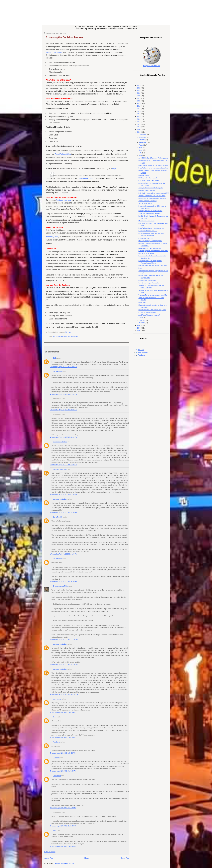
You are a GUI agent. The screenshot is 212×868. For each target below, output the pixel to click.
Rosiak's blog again (64, 200)
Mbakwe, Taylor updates (147, 190)
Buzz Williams (58, 337)
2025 (139, 88)
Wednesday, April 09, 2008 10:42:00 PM (64, 665)
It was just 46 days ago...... (148, 231)
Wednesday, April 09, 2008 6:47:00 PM (64, 494)
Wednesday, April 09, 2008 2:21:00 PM (64, 367)
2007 (139, 325)
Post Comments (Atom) (65, 863)
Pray (140, 268)
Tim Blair (141, 350)
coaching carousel (71, 337)
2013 (139, 119)
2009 (139, 129)
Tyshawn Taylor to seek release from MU (153, 295)
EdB (54, 358)
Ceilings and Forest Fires (147, 280)
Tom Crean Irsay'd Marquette (149, 283)
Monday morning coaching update (150, 241)
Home (87, 858)
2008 (139, 132)
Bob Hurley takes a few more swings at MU (154, 193)
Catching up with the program (149, 180)
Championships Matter (61, 586)
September (143, 142)
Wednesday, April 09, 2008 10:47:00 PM (64, 694)
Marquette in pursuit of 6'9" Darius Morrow (153, 165)
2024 (139, 90)
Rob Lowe (56, 742)
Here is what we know (146, 253)
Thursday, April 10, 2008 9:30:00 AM (63, 712)
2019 (139, 103)
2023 (139, 93)
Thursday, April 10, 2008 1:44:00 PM (63, 846)
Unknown (56, 758)
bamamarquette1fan (60, 442)
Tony (55, 717)
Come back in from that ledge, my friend (153, 198)
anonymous (57, 699)
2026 (139, 85)
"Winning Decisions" (54, 52)
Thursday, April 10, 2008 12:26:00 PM (63, 826)
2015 (139, 114)
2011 (139, 124)
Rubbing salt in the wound (148, 178)
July (140, 148)
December (143, 135)
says (114, 168)
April (141, 155)
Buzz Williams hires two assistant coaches (153, 168)
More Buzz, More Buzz (147, 221)
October (142, 140)
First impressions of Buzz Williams (151, 211)
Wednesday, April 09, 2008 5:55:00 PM (64, 410)
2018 (139, 106)
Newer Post (48, 858)
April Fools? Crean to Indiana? (149, 315)
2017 (139, 109)
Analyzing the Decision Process (65, 37)
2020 (139, 101)
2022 (139, 96)
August (141, 145)
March (141, 318)
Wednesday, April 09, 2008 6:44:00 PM (64, 465)
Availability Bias (52, 236)
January (142, 323)
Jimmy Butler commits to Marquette (151, 188)
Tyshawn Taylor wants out (148, 201)
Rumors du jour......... (146, 238)
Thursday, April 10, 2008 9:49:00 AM (63, 737)
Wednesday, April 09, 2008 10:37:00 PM (64, 639)
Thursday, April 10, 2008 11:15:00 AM (63, 808)
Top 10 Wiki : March (145, 203)
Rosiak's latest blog (63, 154)
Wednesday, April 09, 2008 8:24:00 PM (64, 554)
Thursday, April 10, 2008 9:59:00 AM (63, 753)
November (143, 137)
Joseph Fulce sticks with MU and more (152, 196)
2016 (139, 111)
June (141, 150)
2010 (139, 127)
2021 (139, 98)
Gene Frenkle (58, 371)
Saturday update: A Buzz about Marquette (153, 251)
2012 (139, 122)
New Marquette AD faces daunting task (152, 310)
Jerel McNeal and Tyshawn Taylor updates (153, 158)
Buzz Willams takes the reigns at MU (151, 228)
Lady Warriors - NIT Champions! (150, 248)
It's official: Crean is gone (147, 312)
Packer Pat (57, 776)
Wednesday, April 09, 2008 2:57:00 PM (64, 394)
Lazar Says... (143, 302)
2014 (139, 116)
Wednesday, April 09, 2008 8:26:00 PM (64, 581)
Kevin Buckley (143, 352)
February (142, 320)
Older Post (125, 858)
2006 (139, 328)
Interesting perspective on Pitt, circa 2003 (153, 266)
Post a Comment (50, 852)
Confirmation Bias (85, 178)
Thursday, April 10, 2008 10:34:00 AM (63, 771)
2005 (139, 331)
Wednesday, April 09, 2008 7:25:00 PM (64, 512)
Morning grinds (144, 175)
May (141, 153)
